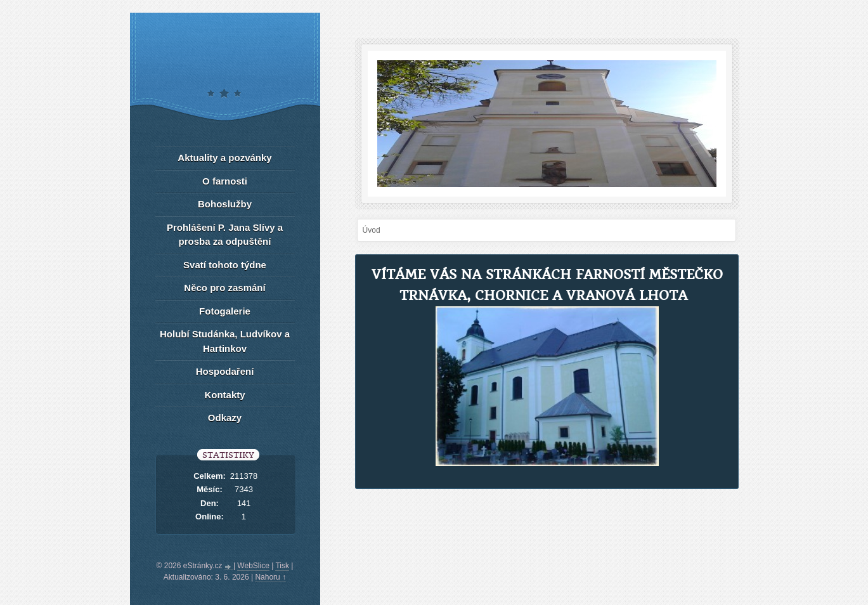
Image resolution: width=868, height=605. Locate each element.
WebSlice (253, 566)
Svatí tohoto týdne (225, 265)
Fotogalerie (225, 311)
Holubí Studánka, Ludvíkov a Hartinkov (225, 341)
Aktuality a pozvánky (224, 158)
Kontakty (224, 395)
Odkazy (225, 418)
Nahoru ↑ (270, 577)
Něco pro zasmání (224, 288)
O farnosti (225, 181)
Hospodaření (225, 371)
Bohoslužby (225, 204)
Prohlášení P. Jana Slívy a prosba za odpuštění (225, 235)
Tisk (282, 566)
